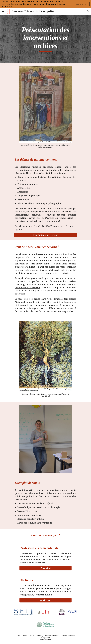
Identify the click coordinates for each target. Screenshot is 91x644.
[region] (45, 4)
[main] (45, 39)
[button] (3, 11)
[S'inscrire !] (45, 568)
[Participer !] (45, 600)
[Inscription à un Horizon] (45, 235)
